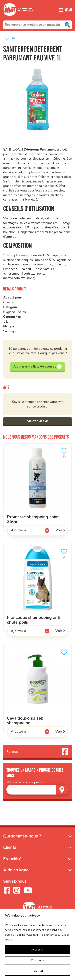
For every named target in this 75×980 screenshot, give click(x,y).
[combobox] (37, 25)
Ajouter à (27, 539)
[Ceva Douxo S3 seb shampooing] (37, 695)
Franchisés (13, 866)
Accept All (38, 950)
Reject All (37, 971)
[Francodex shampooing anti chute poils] (37, 595)
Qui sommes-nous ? (22, 844)
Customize (38, 961)
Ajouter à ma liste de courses (37, 373)
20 (65, 460)
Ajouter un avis (38, 428)
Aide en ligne (16, 877)
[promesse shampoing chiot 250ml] (37, 494)
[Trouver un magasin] (62, 797)
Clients (10, 855)
